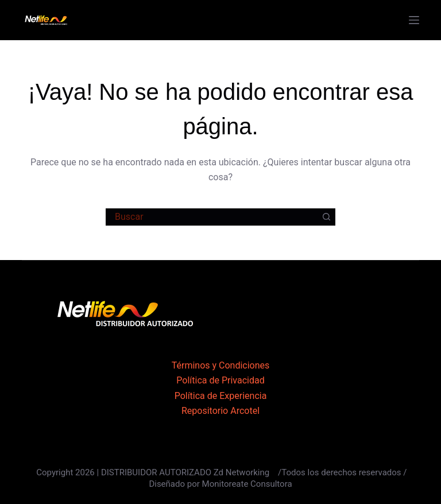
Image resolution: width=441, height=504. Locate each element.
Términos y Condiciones (221, 365)
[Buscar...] (212, 217)
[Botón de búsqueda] (327, 217)
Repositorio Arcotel (220, 411)
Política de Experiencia (221, 396)
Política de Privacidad (220, 380)
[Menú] (414, 20)
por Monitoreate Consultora (240, 484)
